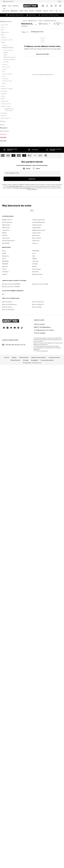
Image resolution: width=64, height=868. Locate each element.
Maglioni (4, 666)
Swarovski (5, 699)
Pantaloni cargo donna (38, 653)
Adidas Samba (6, 658)
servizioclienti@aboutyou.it (28, 635)
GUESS (4, 686)
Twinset (4, 702)
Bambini (16, 6)
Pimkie (4, 684)
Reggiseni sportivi (7, 653)
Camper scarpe (36, 666)
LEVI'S (4, 691)
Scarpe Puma (36, 673)
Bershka (34, 699)
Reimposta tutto (37, 32)
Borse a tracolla (37, 671)
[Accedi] (47, 6)
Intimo (41, 21)
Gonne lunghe (6, 671)
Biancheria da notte (50, 21)
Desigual (4, 707)
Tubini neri (35, 676)
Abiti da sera (36, 668)
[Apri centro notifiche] (51, 6)
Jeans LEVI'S (6, 663)
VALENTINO (5, 694)
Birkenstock (35, 704)
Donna (4, 6)
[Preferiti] (56, 6)
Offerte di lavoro (24, 755)
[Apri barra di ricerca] (60, 11)
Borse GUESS (6, 676)
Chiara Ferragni (36, 702)
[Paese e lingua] (60, 1)
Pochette (5, 668)
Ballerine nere (6, 660)
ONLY (34, 689)
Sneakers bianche (37, 658)
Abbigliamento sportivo (39, 663)
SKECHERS (5, 697)
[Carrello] (60, 6)
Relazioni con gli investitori (39, 755)
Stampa (14, 755)
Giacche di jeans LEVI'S (8, 673)
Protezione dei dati (54, 755)
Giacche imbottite (7, 655)
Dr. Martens (5, 704)
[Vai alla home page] (31, 6)
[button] (45, 24)
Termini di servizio (15, 758)
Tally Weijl (35, 697)
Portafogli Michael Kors (39, 655)
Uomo (10, 6)
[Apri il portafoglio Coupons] (43, 6)
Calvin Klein (35, 694)
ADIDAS (34, 691)
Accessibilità (35, 758)
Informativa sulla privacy (16, 633)
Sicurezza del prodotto (47, 758)
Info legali (26, 758)
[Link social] (4, 725)
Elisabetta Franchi (37, 707)
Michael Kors (6, 689)
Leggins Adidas (36, 660)
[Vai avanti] (57, 11)
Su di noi (7, 755)
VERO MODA (36, 684)
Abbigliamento (33, 21)
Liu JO (34, 686)
